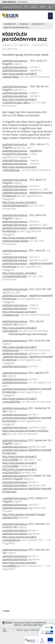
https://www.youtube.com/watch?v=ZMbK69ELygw (20, 168)
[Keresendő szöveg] (12, 7)
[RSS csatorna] (50, 7)
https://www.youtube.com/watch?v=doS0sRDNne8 (20, 538)
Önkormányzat (10, 24)
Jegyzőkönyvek (38, 24)
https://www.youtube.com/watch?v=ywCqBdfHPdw (20, 400)
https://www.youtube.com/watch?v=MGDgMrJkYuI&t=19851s (20, 101)
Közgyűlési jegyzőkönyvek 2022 (16, 28)
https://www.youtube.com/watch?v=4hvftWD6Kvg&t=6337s (20, 204)
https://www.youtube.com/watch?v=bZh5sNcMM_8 (20, 471)
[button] (50, 16)
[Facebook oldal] (34, 7)
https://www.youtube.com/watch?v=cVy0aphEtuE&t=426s (20, 275)
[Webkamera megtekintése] (42, 7)
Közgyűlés (24, 24)
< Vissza (6, 611)
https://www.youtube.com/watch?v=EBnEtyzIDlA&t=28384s (20, 239)
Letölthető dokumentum (15, 61)
